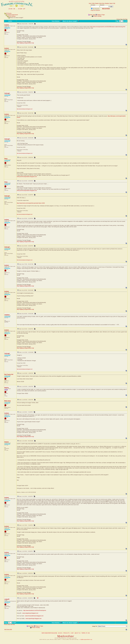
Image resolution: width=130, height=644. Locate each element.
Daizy (6, 159)
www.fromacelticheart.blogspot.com (34, 616)
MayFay (7, 388)
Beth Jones (8, 401)
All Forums (9, 13)
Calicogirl (7, 93)
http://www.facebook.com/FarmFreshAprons (35, 610)
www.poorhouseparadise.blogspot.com (27, 177)
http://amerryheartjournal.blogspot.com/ (25, 109)
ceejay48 (7, 599)
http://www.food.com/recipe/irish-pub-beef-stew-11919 (31, 203)
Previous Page (120, 19)
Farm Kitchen (12, 16)
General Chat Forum (13, 15)
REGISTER (106, 9)
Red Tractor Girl (9, 374)
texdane (7, 25)
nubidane (7, 315)
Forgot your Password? (95, 10)
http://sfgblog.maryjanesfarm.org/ (25, 43)
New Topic (93, 15)
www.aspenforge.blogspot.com (34, 618)
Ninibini (7, 442)
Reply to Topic (101, 15)
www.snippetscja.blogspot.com (30, 613)
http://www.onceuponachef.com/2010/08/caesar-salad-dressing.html (108, 27)
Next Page (125, 19)
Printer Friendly (97, 16)
